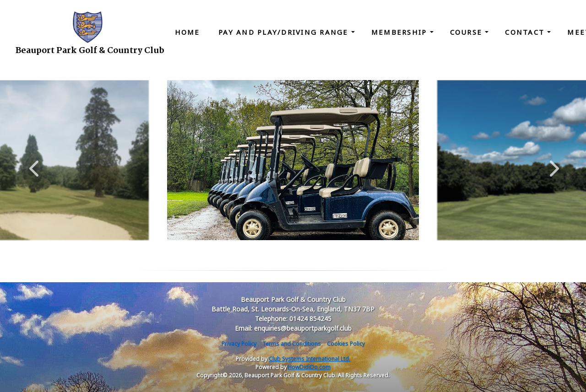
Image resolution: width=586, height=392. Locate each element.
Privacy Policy (239, 344)
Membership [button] (401, 32)
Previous (34, 164)
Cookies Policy (346, 344)
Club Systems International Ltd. (309, 359)
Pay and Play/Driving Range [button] (285, 32)
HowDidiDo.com (309, 367)
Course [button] (468, 32)
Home (187, 32)
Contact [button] (526, 32)
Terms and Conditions (292, 344)
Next (552, 164)
